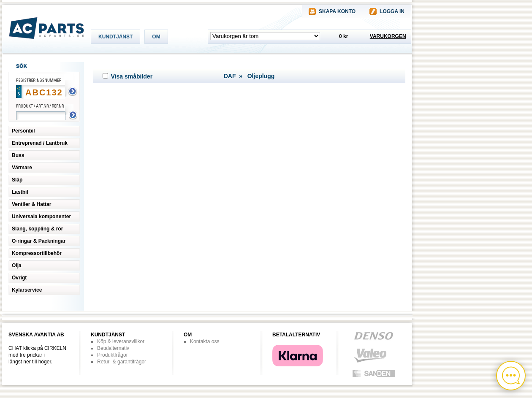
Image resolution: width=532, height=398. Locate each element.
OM (156, 37)
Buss (18, 155)
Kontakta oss (205, 341)
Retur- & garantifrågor (122, 362)
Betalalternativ (113, 348)
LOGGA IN (392, 11)
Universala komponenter (41, 217)
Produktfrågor (113, 355)
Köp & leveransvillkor (121, 341)
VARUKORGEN (388, 36)
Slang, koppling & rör (37, 229)
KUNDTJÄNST (115, 37)
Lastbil (20, 192)
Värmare (22, 168)
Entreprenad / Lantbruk (40, 143)
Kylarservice (27, 290)
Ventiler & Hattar (31, 204)
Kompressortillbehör (37, 253)
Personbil (23, 131)
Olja (17, 265)
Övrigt (19, 278)
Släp (17, 180)
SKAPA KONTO (337, 11)
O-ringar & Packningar (39, 241)
